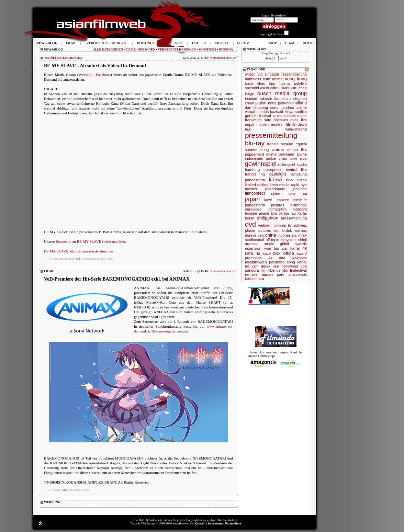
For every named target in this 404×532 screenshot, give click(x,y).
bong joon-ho (279, 103)
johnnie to (282, 225)
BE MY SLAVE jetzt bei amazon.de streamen (78, 251)
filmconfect (255, 193)
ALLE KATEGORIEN (108, 49)
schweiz (300, 225)
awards (301, 244)
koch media (279, 185)
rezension (253, 248)
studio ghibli (277, 244)
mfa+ (302, 235)
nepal (250, 125)
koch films (255, 83)
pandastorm (255, 180)
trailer (302, 116)
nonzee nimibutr (292, 200)
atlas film (299, 120)
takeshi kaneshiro (275, 99)
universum (288, 88)
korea (275, 179)
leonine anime (257, 213)
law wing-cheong (276, 129)
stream (277, 193)
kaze (267, 253)
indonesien (254, 158)
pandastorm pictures (265, 205)
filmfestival (296, 124)
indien (302, 180)
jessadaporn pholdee (286, 189)
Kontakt (200, 523)
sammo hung (257, 150)
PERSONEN (147, 49)
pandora (287, 107)
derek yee (270, 266)
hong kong (296, 79)
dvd (250, 224)
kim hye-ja (280, 83)
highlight (300, 209)
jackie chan (277, 158)
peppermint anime (261, 154)
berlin (250, 218)
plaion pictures (258, 230)
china (271, 235)
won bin (272, 248)
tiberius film (278, 270)
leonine (251, 99)
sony (274, 107)
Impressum (215, 523)
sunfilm (301, 112)
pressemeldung (294, 218)
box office (283, 253)
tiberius (263, 112)
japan (110, 259)
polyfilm (300, 83)
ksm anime (273, 79)
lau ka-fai (299, 213)
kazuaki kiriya (282, 112)
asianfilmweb (256, 262)
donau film (297, 150)
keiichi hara (255, 279)
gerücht (251, 116)
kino (289, 180)
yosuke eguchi (294, 144)
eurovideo (253, 209)
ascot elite (269, 88)
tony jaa (298, 193)
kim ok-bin (280, 213)
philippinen (267, 218)
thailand (300, 103)
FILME (131, 49)
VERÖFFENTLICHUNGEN (177, 49)
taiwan (267, 274)
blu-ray (255, 143)
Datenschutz (233, 523)
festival (265, 116)
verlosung (299, 174)
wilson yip (254, 74)
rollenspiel (287, 165)
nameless (253, 79)
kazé (268, 200)
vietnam (265, 225)
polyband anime (293, 154)
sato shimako (276, 120)
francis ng (255, 174)
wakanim (299, 258)
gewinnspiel (261, 164)
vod (78, 259)
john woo (298, 158)
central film (296, 170)
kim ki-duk (283, 230)
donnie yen (254, 235)
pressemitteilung (64, 259)
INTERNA (226, 49)
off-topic (272, 240)
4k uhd (277, 258)
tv (274, 116)
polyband (277, 262)
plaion (261, 103)
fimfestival (298, 270)
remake (251, 274)
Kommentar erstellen (223, 58)
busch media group (93, 259)
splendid (252, 88)
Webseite (85, 75)
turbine (273, 144)
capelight (278, 174)
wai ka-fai (291, 248)
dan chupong (256, 107)
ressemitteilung (294, 74)
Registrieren (279, 15)
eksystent (289, 240)
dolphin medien (270, 125)
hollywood (290, 266)
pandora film (256, 270)
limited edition (257, 185)
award (302, 253)
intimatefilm (277, 209)
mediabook (287, 116)
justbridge (299, 205)
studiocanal (255, 240)
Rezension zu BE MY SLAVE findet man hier (90, 241)
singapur (272, 74)
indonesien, (287, 235)
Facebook (103, 75)
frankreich (253, 120)
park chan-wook (292, 274)
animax (301, 230)
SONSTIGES (207, 49)
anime (57, 490)
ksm (255, 266)
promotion (253, 258)
